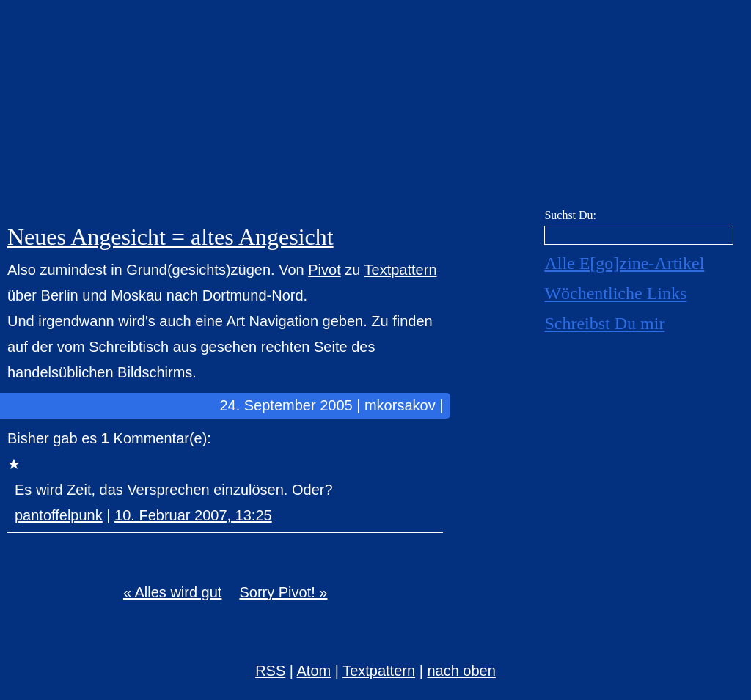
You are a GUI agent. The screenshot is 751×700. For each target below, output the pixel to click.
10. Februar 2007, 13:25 (193, 515)
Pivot (324, 270)
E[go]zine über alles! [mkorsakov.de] (375, 108)
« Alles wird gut (173, 592)
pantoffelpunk (59, 515)
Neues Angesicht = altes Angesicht (171, 237)
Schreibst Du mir (604, 323)
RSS (270, 671)
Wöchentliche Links (615, 293)
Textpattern (401, 270)
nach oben (461, 671)
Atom (314, 671)
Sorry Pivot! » (283, 592)
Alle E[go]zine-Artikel (624, 263)
